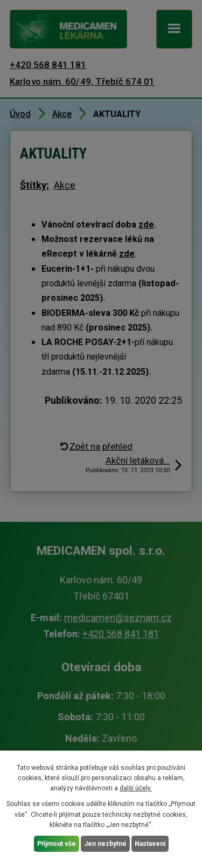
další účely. (136, 788)
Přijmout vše (57, 844)
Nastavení (150, 844)
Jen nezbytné (105, 844)
